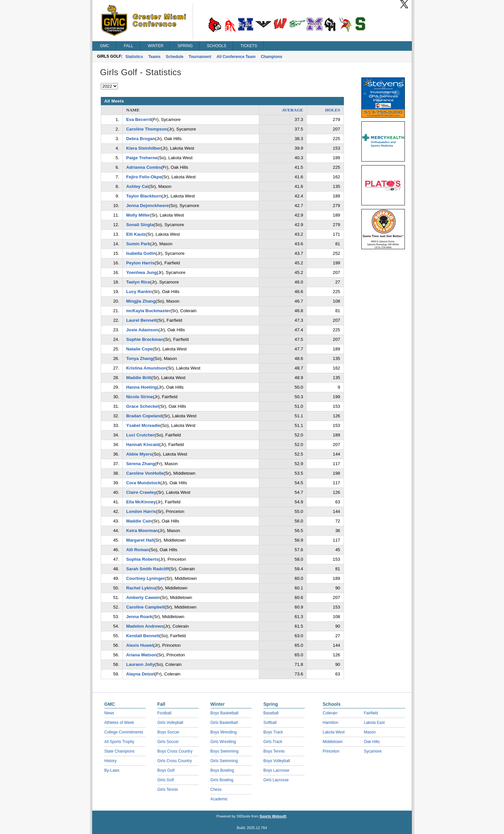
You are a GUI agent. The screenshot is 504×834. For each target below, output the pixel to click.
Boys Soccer (168, 732)
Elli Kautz (136, 234)
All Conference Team (236, 57)
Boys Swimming (224, 751)
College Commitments (124, 732)
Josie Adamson (142, 330)
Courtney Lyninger (146, 578)
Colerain (330, 713)
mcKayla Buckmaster (148, 311)
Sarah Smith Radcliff (148, 569)
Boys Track (273, 732)
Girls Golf (166, 780)
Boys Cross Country (175, 751)
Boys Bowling (222, 770)
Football (165, 713)
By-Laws (112, 770)
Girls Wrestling (223, 742)
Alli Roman (138, 550)
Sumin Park (138, 244)
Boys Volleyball (277, 761)
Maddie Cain (139, 521)
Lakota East (374, 723)
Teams (154, 57)
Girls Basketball (224, 723)
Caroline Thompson (147, 129)
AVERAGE (292, 110)
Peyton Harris (140, 263)
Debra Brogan (141, 139)
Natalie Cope (140, 349)
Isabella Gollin (141, 253)
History (111, 761)
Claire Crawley (141, 492)
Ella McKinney (141, 502)
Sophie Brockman (145, 339)
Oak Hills (372, 742)
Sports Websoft (273, 816)
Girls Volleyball (170, 723)
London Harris (141, 511)
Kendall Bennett (143, 636)
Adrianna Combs (144, 167)
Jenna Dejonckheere (147, 206)
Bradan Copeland (144, 416)
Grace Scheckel (142, 406)
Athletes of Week (119, 723)
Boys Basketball (224, 713)
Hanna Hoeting (142, 387)
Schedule (174, 57)
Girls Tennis (168, 789)
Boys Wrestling (224, 732)
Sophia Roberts (142, 559)
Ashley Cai (137, 186)
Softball (270, 723)
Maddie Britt (139, 378)
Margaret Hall (140, 540)
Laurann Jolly (140, 664)
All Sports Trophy (119, 742)
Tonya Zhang (140, 358)
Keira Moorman (142, 531)
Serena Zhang (141, 464)
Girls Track (273, 742)
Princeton (331, 751)
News (109, 713)
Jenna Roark (139, 617)
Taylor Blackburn (144, 196)
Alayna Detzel (140, 674)
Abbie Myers (139, 454)
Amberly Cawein (143, 597)
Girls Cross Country (175, 761)
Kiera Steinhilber (144, 148)
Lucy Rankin (139, 292)
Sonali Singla (140, 225)
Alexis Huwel (140, 645)
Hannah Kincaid (143, 445)
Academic (219, 799)
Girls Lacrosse (276, 780)
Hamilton (331, 723)
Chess (216, 789)
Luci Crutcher (140, 435)
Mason (370, 732)
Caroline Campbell (145, 607)
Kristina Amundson (146, 368)
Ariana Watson (141, 655)
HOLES (333, 110)
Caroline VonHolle (145, 473)
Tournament (200, 57)
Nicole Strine (140, 397)
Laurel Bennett (141, 320)
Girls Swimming (224, 761)
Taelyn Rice (138, 282)
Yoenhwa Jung (141, 272)
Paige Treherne (142, 158)
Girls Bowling (222, 780)
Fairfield (371, 713)
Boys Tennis (274, 751)
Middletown (333, 742)
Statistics (134, 57)
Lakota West (334, 732)
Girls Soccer (168, 742)
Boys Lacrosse (277, 770)
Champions (272, 57)
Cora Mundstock (143, 483)
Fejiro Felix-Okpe (144, 177)
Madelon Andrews (145, 626)
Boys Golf (166, 770)
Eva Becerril (139, 119)
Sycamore (373, 751)
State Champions (120, 751)
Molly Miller (138, 215)
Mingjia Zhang (141, 301)
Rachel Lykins (141, 588)
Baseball (271, 713)
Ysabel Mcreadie (143, 425)
